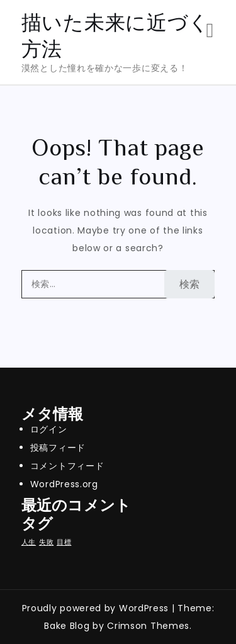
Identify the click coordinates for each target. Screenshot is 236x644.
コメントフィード (67, 466)
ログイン (49, 429)
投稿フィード (58, 448)
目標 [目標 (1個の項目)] (64, 542)
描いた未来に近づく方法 (115, 36)
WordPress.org (64, 484)
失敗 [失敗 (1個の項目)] (46, 542)
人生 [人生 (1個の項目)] (29, 542)
